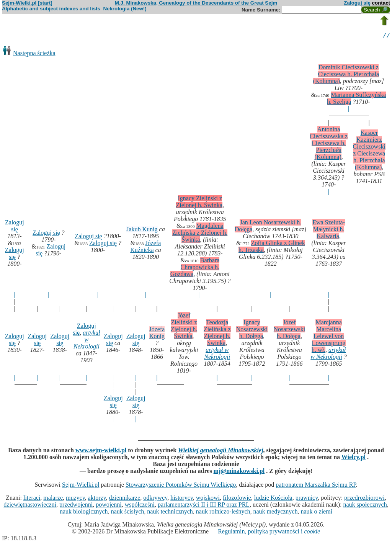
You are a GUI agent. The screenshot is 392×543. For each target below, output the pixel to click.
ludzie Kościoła (273, 499)
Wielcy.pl (354, 458)
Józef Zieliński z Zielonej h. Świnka (184, 327)
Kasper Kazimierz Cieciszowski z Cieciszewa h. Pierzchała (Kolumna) (369, 151)
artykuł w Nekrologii (87, 341)
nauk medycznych (276, 513)
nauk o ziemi (316, 513)
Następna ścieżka (34, 54)
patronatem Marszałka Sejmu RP (316, 486)
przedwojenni (76, 506)
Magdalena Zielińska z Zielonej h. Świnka (200, 234)
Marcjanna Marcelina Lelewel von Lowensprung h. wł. (329, 337)
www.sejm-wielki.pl (101, 451)
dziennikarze (125, 499)
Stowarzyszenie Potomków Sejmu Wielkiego (181, 486)
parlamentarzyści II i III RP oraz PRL (204, 506)
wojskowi (208, 499)
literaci (32, 499)
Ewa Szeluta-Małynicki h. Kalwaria (329, 230)
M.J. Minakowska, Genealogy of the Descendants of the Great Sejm (196, 3)
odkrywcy (155, 499)
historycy (182, 499)
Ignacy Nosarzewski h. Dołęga (252, 330)
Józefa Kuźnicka (145, 248)
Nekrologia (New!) (125, 9)
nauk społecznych (365, 506)
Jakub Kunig (142, 230)
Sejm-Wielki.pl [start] (27, 3)
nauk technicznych (170, 513)
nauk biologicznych (84, 513)
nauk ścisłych (128, 513)
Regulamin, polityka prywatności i (269, 532)
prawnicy (307, 499)
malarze (53, 499)
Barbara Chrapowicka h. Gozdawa (195, 268)
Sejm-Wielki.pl (81, 486)
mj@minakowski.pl (239, 472)
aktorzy (97, 499)
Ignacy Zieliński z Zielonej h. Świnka (199, 203)
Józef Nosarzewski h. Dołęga (290, 330)
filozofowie (237, 499)
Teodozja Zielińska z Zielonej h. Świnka (217, 334)
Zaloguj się (357, 3)
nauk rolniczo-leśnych (223, 513)
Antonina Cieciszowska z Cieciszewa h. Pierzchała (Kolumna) (329, 144)
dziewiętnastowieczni (30, 506)
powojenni (109, 506)
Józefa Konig (157, 334)
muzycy (75, 499)
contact (381, 3)
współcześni (140, 506)
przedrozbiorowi (364, 499)
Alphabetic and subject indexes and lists (51, 9)
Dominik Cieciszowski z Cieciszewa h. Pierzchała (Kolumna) (346, 75)
